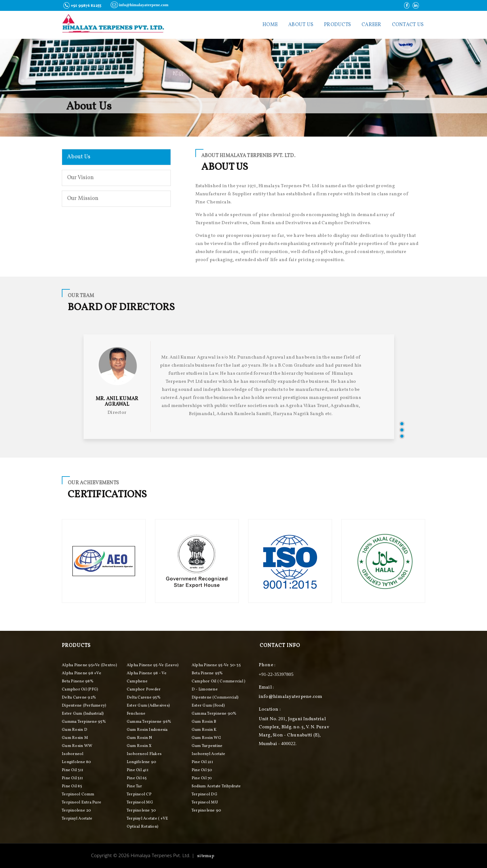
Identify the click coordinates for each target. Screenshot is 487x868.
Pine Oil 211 (202, 762)
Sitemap (206, 856)
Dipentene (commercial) (215, 698)
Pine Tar (134, 786)
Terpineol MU (205, 802)
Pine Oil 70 (202, 778)
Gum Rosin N (139, 738)
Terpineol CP (139, 794)
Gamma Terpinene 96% (149, 722)
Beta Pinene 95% (207, 673)
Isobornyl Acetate (208, 754)
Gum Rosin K (204, 730)
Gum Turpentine (207, 746)
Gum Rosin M (75, 738)
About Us (301, 25)
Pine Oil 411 (138, 770)
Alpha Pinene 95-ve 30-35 (216, 665)
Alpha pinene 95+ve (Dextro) (89, 665)
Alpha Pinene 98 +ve (82, 673)
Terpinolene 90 (207, 811)
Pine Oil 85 (72, 786)
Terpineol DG (205, 794)
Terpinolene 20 (77, 811)
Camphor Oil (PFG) (80, 689)
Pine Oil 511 (72, 778)
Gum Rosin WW (77, 746)
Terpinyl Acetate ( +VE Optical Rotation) (148, 823)
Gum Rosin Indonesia (147, 730)
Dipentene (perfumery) (84, 706)
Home (270, 25)
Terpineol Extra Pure (82, 802)
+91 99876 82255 (82, 5)
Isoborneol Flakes (144, 754)
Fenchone (136, 714)
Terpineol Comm (78, 794)
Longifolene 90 (142, 762)
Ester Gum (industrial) (83, 714)
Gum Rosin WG (206, 738)
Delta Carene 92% (79, 698)
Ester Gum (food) (208, 706)
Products (337, 25)
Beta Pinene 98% (78, 681)
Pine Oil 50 (202, 770)
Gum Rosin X (139, 746)
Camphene (137, 681)
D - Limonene (205, 689)
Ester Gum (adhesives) (148, 706)
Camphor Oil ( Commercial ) (219, 681)
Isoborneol (73, 754)
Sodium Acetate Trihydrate (216, 786)
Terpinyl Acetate (77, 819)
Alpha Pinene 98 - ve (147, 673)
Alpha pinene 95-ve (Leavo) (153, 665)
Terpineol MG (140, 802)
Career (371, 25)
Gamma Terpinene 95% (84, 722)
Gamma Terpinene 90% (214, 714)
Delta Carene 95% (144, 698)
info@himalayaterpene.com (139, 5)
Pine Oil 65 (137, 778)
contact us (408, 25)
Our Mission (83, 199)
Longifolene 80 (77, 762)
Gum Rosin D (75, 730)
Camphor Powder (144, 689)
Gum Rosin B (204, 722)
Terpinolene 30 (141, 811)
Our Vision (80, 178)
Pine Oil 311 (73, 770)
